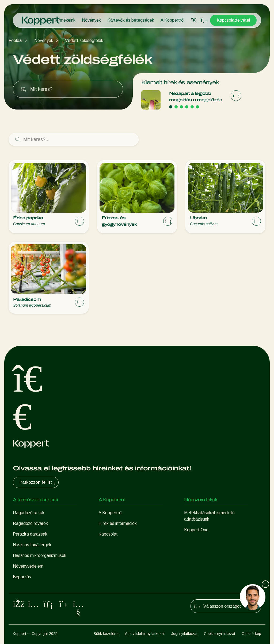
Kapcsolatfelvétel (233, 20)
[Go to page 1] (171, 107)
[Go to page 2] (176, 107)
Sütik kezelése (106, 634)
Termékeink (65, 20)
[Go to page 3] (181, 107)
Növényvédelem (28, 566)
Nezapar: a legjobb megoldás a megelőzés (196, 97)
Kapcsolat (108, 534)
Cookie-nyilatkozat (220, 634)
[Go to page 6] (197, 107)
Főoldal (16, 40)
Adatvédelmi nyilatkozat (145, 634)
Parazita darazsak (30, 534)
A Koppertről (172, 20)
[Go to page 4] (187, 107)
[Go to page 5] (192, 107)
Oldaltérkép (251, 634)
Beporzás (22, 577)
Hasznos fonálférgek (32, 545)
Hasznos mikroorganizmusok (40, 555)
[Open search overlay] (195, 20)
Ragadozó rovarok (30, 523)
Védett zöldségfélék (84, 40)
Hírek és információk (118, 523)
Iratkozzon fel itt (38, 482)
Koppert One (196, 530)
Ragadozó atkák (29, 513)
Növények (91, 20)
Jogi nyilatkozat (184, 634)
